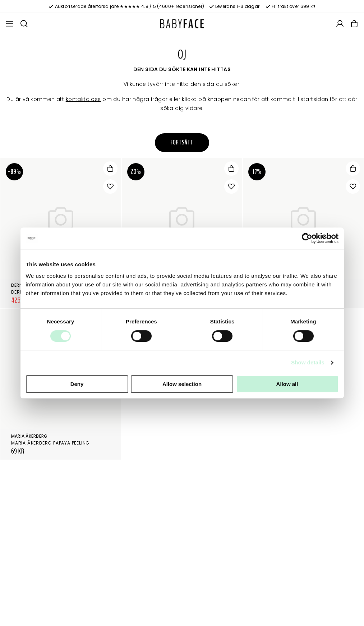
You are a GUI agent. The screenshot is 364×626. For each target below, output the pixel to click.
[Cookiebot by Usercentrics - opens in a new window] (307, 238)
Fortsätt (182, 142)
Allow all (287, 384)
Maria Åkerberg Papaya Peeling (50, 443)
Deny (77, 384)
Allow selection (182, 384)
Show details (308, 362)
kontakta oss (83, 99)
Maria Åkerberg (29, 436)
